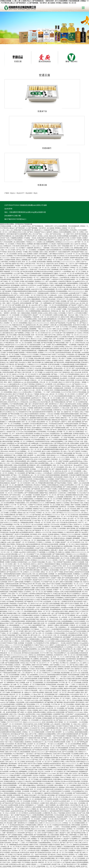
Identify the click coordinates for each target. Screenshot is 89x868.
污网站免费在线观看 (15, 393)
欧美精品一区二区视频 (53, 513)
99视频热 (60, 503)
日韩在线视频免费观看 (39, 529)
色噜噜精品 (50, 626)
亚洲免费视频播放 (67, 592)
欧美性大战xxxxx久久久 (18, 229)
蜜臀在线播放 (74, 657)
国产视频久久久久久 (23, 486)
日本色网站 (74, 331)
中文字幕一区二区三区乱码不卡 (28, 345)
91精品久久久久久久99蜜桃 (28, 780)
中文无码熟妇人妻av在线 (67, 770)
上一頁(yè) (17, 164)
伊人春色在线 (75, 322)
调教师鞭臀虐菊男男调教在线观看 (54, 420)
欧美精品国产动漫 (41, 770)
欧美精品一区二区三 (33, 248)
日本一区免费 (47, 316)
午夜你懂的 (14, 438)
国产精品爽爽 (7, 262)
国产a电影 (21, 683)
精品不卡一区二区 (48, 367)
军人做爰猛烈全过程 (30, 296)
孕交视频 (37, 242)
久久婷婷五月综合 (63, 774)
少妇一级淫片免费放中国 (81, 519)
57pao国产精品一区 (73, 294)
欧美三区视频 (26, 612)
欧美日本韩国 (40, 640)
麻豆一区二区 (18, 535)
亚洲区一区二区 (71, 713)
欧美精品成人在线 (6, 351)
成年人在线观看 (78, 827)
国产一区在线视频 (29, 652)
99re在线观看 (38, 557)
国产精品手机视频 (47, 314)
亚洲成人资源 (48, 310)
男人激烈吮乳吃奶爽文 (34, 316)
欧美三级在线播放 (48, 693)
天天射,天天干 (61, 270)
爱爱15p (15, 351)
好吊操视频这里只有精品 (32, 347)
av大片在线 (40, 517)
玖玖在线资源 (75, 665)
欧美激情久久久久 (31, 264)
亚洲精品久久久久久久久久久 (65, 213)
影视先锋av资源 (21, 744)
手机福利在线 (4, 503)
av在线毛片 (58, 242)
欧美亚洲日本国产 (19, 462)
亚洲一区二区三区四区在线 (70, 486)
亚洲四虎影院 (54, 416)
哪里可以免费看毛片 (41, 357)
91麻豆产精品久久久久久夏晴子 (45, 616)
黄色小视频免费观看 (34, 270)
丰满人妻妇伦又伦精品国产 (26, 341)
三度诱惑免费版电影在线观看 (12, 545)
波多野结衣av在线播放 (10, 480)
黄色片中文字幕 (61, 727)
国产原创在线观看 (74, 282)
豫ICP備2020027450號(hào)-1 (15, 190)
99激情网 (34, 284)
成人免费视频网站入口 (17, 739)
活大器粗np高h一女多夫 (55, 266)
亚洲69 (7, 770)
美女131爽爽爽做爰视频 (33, 282)
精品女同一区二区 (15, 665)
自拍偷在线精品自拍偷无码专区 (65, 612)
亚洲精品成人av (19, 353)
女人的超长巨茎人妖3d (51, 235)
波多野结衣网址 (31, 685)
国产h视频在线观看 (59, 525)
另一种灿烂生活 (77, 231)
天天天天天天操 (18, 616)
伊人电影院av (44, 258)
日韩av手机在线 (80, 314)
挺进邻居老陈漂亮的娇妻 (63, 324)
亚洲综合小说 (61, 306)
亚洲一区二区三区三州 (80, 407)
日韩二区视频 (22, 584)
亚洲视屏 (30, 225)
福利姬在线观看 (30, 561)
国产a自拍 (65, 551)
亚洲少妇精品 (70, 758)
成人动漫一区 (60, 397)
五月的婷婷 (66, 229)
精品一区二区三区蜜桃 (79, 242)
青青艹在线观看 (76, 476)
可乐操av (32, 640)
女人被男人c (84, 634)
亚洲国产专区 (84, 646)
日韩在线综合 (53, 462)
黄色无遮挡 (85, 225)
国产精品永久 (54, 248)
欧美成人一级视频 (64, 331)
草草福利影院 (19, 424)
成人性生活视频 (12, 306)
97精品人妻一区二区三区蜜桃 (10, 325)
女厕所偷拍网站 (64, 201)
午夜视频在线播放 (14, 590)
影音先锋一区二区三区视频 (34, 343)
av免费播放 (29, 480)
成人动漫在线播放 (18, 207)
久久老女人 (39, 444)
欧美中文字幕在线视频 (22, 505)
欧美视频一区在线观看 (33, 466)
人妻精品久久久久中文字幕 (43, 503)
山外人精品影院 (55, 695)
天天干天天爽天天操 (46, 624)
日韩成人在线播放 (33, 681)
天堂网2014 (28, 778)
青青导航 (8, 235)
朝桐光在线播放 (13, 470)
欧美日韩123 (49, 667)
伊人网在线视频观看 (13, 596)
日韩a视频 (85, 847)
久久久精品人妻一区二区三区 (40, 239)
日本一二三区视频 (40, 424)
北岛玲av (36, 746)
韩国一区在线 (38, 608)
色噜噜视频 (25, 598)
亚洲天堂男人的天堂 (17, 845)
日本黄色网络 (42, 403)
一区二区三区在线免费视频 (11, 646)
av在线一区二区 (53, 432)
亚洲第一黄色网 (17, 567)
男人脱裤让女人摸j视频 (74, 270)
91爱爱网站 (23, 349)
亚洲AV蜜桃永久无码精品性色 (41, 399)
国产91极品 (84, 501)
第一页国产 (72, 541)
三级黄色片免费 (57, 709)
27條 (6, 164)
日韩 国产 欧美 (5, 209)
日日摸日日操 (61, 258)
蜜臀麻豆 (85, 270)
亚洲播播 (55, 331)
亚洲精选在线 (7, 567)
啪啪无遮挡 (37, 594)
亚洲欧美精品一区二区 (71, 468)
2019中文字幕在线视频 (79, 363)
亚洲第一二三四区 (53, 798)
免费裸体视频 (55, 610)
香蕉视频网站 (52, 488)
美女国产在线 (81, 784)
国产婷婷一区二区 (81, 213)
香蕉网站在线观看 (6, 551)
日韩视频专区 (30, 412)
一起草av (74, 669)
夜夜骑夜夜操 (37, 327)
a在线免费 (72, 264)
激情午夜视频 (71, 499)
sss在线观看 (47, 573)
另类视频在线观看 (43, 264)
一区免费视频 (72, 316)
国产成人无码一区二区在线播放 (26, 221)
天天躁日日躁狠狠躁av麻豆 (33, 244)
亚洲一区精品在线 (67, 861)
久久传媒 (47, 401)
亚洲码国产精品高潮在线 (43, 349)
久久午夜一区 (79, 456)
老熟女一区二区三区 (73, 306)
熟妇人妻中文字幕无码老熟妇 (15, 608)
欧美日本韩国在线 (82, 719)
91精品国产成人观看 (42, 818)
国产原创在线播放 (30, 675)
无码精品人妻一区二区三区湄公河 (11, 818)
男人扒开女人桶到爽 (62, 260)
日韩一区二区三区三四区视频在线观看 (76, 626)
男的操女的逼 (21, 515)
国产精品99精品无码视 (60, 689)
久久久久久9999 (20, 740)
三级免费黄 (72, 822)
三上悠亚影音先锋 (82, 440)
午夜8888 (32, 565)
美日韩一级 (40, 361)
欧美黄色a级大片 (38, 713)
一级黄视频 (46, 219)
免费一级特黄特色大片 (52, 375)
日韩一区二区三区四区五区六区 (50, 288)
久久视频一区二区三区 (62, 480)
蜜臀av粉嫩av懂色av (29, 756)
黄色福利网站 (83, 389)
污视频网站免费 (42, 322)
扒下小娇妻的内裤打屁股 (33, 709)
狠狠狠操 (50, 233)
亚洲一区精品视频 (63, 217)
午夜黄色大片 (54, 264)
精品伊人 (51, 211)
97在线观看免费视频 (37, 612)
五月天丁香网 (52, 300)
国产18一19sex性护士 (64, 808)
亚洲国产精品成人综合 (61, 841)
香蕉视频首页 (30, 776)
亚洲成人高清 (49, 361)
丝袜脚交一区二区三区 (11, 294)
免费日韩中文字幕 (64, 209)
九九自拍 (80, 462)
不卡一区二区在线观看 (43, 675)
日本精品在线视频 (39, 450)
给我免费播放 (23, 294)
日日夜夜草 (55, 379)
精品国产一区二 (52, 472)
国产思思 (46, 574)
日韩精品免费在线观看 (18, 592)
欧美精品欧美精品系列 (17, 796)
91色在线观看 (8, 213)
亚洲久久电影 (54, 254)
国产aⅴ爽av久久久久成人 (34, 310)
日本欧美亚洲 (79, 571)
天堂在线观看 (84, 302)
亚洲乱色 (33, 351)
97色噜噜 (27, 209)
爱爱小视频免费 (5, 242)
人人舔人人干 (82, 491)
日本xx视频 (69, 310)
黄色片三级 (76, 258)
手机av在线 (77, 517)
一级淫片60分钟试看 (25, 491)
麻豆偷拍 (23, 827)
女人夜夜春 (29, 683)
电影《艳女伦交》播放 (71, 286)
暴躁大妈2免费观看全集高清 (77, 290)
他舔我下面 (15, 235)
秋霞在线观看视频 (45, 748)
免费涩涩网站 (5, 648)
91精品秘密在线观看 (13, 689)
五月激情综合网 (74, 841)
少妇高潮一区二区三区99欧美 (60, 239)
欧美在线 (68, 786)
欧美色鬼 (69, 258)
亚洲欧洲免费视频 (38, 786)
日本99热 (3, 377)
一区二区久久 (7, 448)
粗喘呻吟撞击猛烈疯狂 (77, 229)
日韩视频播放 (67, 256)
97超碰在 (51, 468)
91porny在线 (34, 428)
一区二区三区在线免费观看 (46, 351)
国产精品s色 (52, 825)
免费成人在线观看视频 (56, 268)
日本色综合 (79, 351)
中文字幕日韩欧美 (68, 381)
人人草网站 (14, 298)
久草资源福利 (70, 325)
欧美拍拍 (37, 586)
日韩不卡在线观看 (79, 533)
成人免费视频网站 (49, 213)
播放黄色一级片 (64, 657)
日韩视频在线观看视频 (61, 361)
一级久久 (3, 288)
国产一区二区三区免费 (36, 231)
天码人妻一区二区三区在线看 (49, 353)
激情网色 (46, 478)
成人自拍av (70, 711)
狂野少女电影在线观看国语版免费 (71, 563)
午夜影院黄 (36, 288)
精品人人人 (9, 598)
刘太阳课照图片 (58, 746)
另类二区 (21, 308)
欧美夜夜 (22, 527)
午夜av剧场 (55, 582)
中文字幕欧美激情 (32, 814)
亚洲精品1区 (8, 217)
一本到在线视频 (65, 798)
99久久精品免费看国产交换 (37, 596)
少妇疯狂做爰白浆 (61, 616)
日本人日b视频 (80, 248)
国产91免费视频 (42, 539)
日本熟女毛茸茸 (39, 849)
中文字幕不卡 (30, 339)
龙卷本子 (38, 677)
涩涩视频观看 (11, 268)
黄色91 (53, 294)
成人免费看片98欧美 (35, 292)
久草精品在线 (24, 373)
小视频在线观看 (28, 806)
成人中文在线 (45, 405)
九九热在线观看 (27, 327)
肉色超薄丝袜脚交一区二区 (72, 250)
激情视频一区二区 (19, 412)
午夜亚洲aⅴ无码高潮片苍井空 (41, 549)
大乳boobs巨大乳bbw (57, 219)
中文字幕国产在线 (47, 553)
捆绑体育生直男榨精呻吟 (52, 764)
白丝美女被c (63, 464)
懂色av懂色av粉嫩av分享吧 (66, 853)
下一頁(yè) (26, 164)
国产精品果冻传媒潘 (27, 242)
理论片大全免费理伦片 (74, 565)
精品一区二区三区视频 (26, 329)
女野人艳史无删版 (40, 802)
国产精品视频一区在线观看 (80, 324)
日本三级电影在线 (64, 343)
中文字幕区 (68, 746)
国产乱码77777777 (70, 211)
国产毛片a (70, 814)
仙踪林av (50, 683)
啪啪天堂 (64, 389)
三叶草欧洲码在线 (9, 314)
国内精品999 (42, 855)
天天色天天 (49, 772)
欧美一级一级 (26, 276)
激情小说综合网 (25, 416)
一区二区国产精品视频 (67, 408)
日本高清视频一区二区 (7, 337)
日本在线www (73, 278)
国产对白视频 (12, 831)
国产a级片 (3, 547)
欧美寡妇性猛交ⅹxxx (24, 533)
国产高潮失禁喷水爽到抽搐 (42, 391)
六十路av (63, 379)
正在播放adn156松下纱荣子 (48, 325)
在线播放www (75, 600)
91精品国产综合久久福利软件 (43, 203)
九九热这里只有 (35, 699)
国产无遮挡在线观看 (79, 764)
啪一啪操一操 (64, 282)
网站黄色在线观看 (23, 300)
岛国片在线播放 (55, 636)
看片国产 (67, 640)
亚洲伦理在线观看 (8, 237)
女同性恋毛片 (38, 719)
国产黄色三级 (36, 697)
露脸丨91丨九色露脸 (12, 539)
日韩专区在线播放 (6, 697)
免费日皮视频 (19, 553)
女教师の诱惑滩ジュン (33, 835)
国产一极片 (21, 547)
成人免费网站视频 (41, 211)
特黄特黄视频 (44, 547)
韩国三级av (16, 250)
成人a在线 (66, 491)
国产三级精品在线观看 (70, 458)
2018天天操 (8, 612)
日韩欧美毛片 (21, 282)
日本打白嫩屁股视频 (32, 527)
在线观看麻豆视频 (55, 861)
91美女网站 (74, 201)
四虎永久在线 (58, 211)
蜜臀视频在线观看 (69, 594)
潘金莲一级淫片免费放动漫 (77, 347)
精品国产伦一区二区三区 (49, 466)
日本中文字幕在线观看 (15, 430)
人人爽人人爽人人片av (63, 851)
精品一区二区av (58, 436)
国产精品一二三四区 (19, 814)
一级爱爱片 (6, 284)
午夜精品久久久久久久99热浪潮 (37, 335)
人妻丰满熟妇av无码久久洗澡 (17, 203)
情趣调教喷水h (29, 616)
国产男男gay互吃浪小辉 (62, 414)
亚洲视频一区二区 (28, 770)
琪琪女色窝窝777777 (49, 298)
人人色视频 (79, 426)
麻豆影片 (23, 701)
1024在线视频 (64, 264)
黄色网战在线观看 (29, 331)
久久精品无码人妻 (82, 656)
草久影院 (18, 233)
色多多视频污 (49, 448)
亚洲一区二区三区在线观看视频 (73, 537)
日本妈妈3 (48, 341)
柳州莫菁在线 (19, 620)
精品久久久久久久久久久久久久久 (39, 294)
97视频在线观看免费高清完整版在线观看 (25, 262)
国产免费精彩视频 (32, 744)
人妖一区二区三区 (38, 563)
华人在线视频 (79, 450)
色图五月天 (75, 851)
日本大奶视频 (69, 823)
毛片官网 (40, 628)
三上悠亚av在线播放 (73, 501)
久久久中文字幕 (50, 324)
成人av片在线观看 (37, 495)
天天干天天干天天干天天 (15, 693)
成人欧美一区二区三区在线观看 (54, 438)
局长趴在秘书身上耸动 (30, 695)
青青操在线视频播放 (10, 764)
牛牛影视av (4, 223)
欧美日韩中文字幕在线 (41, 268)
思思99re (23, 248)
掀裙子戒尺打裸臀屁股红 (35, 401)
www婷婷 (16, 407)
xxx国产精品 (12, 519)
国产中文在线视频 (68, 723)
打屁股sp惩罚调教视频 (22, 337)
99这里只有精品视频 (38, 533)
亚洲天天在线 (17, 853)
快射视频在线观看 (18, 561)
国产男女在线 (77, 424)
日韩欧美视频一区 (73, 464)
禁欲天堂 (54, 327)
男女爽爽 (70, 837)
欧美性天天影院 (71, 784)
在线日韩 (47, 495)
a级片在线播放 (74, 391)
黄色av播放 (55, 527)
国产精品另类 (12, 681)
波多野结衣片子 (36, 369)
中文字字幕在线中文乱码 (25, 482)
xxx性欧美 (17, 636)
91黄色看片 (4, 387)
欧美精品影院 (75, 855)
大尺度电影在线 (57, 608)
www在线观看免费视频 (17, 709)
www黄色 (3, 772)
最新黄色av (38, 219)
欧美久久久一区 (58, 831)
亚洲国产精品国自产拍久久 (23, 786)
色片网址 (28, 529)
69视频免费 (59, 256)
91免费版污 (75, 786)
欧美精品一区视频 (22, 223)
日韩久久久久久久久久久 (79, 523)
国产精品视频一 (15, 569)
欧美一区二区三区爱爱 (29, 233)
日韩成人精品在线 (62, 825)
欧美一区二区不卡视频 (77, 217)
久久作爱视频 (50, 523)
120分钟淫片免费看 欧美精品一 (58, 576)
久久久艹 (82, 555)
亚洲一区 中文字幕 (62, 298)
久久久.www (20, 239)
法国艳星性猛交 (36, 632)
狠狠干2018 (6, 511)
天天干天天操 (15, 242)
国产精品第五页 (38, 847)
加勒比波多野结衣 (33, 584)
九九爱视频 (85, 545)
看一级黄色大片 (27, 663)
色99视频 (30, 268)
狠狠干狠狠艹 (47, 250)
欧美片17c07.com (37, 574)
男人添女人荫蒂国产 (43, 296)
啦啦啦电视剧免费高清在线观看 (57, 646)
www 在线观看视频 (6, 725)
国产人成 (75, 339)
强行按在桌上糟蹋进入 (76, 701)
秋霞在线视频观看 (82, 221)
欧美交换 (18, 630)
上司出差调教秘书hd (78, 762)
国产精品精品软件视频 (48, 697)
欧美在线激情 (79, 711)
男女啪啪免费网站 (62, 262)
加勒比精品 (48, 687)
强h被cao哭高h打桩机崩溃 (55, 424)
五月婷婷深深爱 (58, 539)
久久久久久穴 (41, 723)
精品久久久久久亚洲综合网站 (23, 363)
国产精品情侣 (82, 278)
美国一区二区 (70, 314)
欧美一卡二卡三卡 (59, 628)
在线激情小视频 (80, 675)
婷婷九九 (7, 438)
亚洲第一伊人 (55, 650)
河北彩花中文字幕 (78, 746)
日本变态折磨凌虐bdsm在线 (39, 395)
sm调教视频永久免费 (16, 450)
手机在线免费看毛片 (74, 280)
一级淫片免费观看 (50, 776)
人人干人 (5, 482)
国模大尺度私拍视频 (66, 553)
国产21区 (82, 246)
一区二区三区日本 (47, 606)
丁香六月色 (39, 235)
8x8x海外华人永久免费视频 (18, 422)
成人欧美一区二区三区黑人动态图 (78, 490)
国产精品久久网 (20, 343)
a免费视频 (84, 835)
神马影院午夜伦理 (38, 375)
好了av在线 (78, 304)
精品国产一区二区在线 (68, 677)
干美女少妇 (48, 857)
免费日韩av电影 (73, 246)
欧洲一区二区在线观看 (48, 594)
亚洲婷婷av (29, 713)
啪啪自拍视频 (26, 284)
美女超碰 (48, 371)
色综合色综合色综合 (60, 800)
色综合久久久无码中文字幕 (74, 318)
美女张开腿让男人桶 (47, 373)
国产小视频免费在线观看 (60, 440)
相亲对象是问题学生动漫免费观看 (17, 205)
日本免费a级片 (62, 290)
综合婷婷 (11, 367)
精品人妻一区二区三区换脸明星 (11, 418)
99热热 (22, 264)
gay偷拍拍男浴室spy (76, 432)
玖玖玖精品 (61, 325)
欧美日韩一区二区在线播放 (41, 669)
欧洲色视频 (82, 339)
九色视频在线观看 (10, 231)
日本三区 (16, 731)
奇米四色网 (21, 804)
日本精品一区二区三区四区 (27, 280)
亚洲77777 (79, 264)
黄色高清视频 (17, 837)
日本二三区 (10, 434)
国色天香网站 (41, 426)
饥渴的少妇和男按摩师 (67, 456)
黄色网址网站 (22, 517)
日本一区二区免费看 (24, 687)
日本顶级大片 (68, 827)
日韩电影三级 (49, 509)
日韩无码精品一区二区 (10, 517)
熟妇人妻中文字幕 (10, 282)
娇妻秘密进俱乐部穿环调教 (30, 302)
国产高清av (61, 466)
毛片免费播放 (23, 859)
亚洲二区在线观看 (15, 600)
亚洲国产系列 (84, 414)
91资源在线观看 (27, 746)
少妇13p (75, 329)
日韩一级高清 (64, 590)
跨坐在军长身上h (14, 373)
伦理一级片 (51, 584)
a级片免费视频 (77, 393)
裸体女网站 (10, 432)
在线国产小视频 (61, 280)
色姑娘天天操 (11, 403)
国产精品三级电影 (22, 606)
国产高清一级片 (72, 272)
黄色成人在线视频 (15, 657)
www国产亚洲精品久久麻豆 (46, 256)
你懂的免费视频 (62, 278)
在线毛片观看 (70, 351)
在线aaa (73, 561)
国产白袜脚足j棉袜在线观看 (50, 320)
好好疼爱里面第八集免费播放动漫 (77, 630)
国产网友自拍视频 (59, 314)
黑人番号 (56, 553)
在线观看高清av (55, 405)
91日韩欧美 (61, 227)
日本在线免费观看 (74, 681)
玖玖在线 (41, 306)
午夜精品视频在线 (60, 373)
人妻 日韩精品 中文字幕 (14, 377)
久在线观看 (25, 395)
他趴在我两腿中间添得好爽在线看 (43, 752)
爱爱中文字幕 (69, 788)
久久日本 (61, 847)
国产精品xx (31, 349)
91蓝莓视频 (4, 839)
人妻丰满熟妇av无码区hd (56, 225)
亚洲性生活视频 (58, 286)
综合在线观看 (23, 610)
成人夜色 (83, 274)
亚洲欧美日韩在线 (64, 460)
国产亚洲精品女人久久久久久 (51, 486)
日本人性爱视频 (12, 260)
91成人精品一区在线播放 (78, 774)
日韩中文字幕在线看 (31, 661)
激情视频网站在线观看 (65, 545)
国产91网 (23, 401)
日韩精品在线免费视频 (21, 434)
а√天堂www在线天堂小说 (48, 691)
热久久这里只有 (76, 215)
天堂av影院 (16, 274)
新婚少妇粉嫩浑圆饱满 (39, 472)
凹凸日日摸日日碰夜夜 (79, 782)
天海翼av (19, 559)
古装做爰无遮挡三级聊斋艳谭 (15, 410)
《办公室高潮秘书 (29, 211)
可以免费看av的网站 (31, 290)
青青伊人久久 (25, 241)
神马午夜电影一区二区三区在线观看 (66, 693)
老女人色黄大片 (40, 794)
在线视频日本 (67, 709)
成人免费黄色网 (80, 325)
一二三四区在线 (53, 657)
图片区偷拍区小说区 (77, 474)
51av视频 (34, 855)
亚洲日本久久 (10, 478)
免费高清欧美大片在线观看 (42, 379)
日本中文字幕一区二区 (52, 387)
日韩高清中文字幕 (57, 250)
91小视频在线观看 (45, 527)
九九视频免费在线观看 (14, 327)
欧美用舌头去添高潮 (60, 772)
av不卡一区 (22, 525)
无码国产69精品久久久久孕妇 (64, 450)
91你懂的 (86, 231)
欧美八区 (37, 606)
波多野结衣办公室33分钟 (28, 256)
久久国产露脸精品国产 (7, 505)
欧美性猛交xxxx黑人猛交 (69, 622)
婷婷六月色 (13, 685)
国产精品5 (41, 792)
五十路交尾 (83, 379)
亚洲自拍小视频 (52, 227)
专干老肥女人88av (78, 383)
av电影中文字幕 (57, 537)
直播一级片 (28, 375)
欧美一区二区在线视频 (19, 391)
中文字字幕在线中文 (79, 472)
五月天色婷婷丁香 (6, 391)
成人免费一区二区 (16, 656)
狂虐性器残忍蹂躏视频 (53, 446)
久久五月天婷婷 (35, 543)
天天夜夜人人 (41, 513)
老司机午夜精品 (69, 543)
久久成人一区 (24, 258)
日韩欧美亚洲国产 (32, 229)
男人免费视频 (63, 812)
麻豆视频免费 (19, 456)
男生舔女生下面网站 (40, 456)
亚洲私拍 (5, 509)
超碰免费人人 (54, 648)
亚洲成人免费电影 (83, 375)
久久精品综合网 (69, 503)
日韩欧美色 (80, 648)
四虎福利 (42, 746)
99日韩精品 (12, 499)
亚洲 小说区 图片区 (72, 379)
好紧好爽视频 (39, 341)
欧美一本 (34, 306)
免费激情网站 (46, 632)
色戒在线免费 (4, 574)
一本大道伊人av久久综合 (53, 622)
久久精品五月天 (24, 389)
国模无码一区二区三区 (45, 796)
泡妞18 (58, 474)
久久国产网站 (4, 632)
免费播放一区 (35, 810)
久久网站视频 (56, 644)
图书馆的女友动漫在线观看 (50, 515)
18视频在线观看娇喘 (49, 788)
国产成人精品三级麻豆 (39, 227)
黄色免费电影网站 (56, 580)
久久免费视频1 (15, 511)
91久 (19, 420)
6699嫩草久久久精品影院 (11, 329)
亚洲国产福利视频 (12, 349)
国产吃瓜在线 (16, 774)
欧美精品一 (43, 385)
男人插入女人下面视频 (32, 365)
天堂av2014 (60, 602)
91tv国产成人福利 (80, 823)
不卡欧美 (3, 442)
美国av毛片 (4, 519)
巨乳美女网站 (79, 359)
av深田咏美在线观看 (35, 298)
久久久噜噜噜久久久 (33, 829)
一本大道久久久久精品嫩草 (55, 715)
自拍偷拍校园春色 (54, 347)
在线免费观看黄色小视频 (22, 320)
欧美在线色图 (58, 448)
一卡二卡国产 (46, 363)
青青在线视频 (68, 424)
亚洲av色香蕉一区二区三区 (63, 339)
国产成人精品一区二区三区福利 (60, 669)
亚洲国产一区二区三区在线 (62, 561)
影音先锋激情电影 (57, 341)
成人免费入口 (74, 559)
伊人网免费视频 (46, 318)
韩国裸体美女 (48, 725)
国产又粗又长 (42, 488)
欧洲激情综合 (56, 422)
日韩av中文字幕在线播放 (15, 211)
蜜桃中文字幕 (34, 816)
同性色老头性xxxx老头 (12, 241)
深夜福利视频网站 (73, 254)
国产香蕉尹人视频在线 (11, 800)
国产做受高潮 (36, 460)
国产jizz (21, 735)
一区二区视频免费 (77, 312)
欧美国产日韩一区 (58, 835)
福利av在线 (28, 397)
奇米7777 (23, 357)
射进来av (80, 768)
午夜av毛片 (73, 462)
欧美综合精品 (30, 733)
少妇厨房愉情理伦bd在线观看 (61, 600)
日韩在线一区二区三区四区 (43, 493)
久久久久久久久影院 (63, 428)
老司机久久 (68, 231)
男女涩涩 (30, 391)
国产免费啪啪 (19, 304)
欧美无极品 (57, 233)
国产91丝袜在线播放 (80, 602)
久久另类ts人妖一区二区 (28, 511)
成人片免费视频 (63, 462)
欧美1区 (7, 298)
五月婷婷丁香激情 (76, 209)
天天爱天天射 (83, 241)
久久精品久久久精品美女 (24, 752)
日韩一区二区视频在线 (32, 537)
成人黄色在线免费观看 (15, 331)
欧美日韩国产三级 (6, 462)
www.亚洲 (35, 276)
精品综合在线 (69, 847)
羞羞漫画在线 (46, 282)
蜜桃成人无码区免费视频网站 (63, 203)
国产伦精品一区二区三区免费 (10, 252)
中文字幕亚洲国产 (19, 725)
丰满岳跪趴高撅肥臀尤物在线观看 (73, 337)
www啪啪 (12, 233)
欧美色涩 (22, 539)
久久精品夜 (52, 215)
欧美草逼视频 (62, 327)
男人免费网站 (45, 541)
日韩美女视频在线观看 (60, 410)
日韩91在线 (41, 592)
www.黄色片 (23, 523)
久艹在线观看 (39, 776)
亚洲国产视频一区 (62, 434)
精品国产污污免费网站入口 (59, 246)
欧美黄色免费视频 (63, 207)
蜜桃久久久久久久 (67, 816)
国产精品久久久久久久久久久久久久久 (69, 484)
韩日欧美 (15, 359)
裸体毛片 (72, 361)
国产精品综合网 (78, 310)
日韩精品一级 (48, 628)
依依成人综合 (25, 634)
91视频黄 (44, 347)
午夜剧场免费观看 (49, 260)
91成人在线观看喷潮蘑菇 (45, 685)
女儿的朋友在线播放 (58, 318)
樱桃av (73, 288)
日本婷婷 (48, 703)
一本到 (20, 756)
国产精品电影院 (61, 294)
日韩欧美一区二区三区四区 (78, 596)
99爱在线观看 (8, 436)
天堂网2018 (30, 677)
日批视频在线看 (58, 359)
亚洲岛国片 (85, 333)
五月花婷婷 (67, 855)
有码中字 (11, 553)
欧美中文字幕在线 (17, 472)
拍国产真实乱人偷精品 (40, 739)
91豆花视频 (30, 357)
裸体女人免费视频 (27, 215)
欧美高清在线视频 (23, 816)
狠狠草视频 (31, 679)
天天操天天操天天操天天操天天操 (13, 537)
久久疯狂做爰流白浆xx (7, 304)
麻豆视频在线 (32, 436)
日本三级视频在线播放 (26, 470)
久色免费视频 (67, 242)
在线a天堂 (79, 729)
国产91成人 (24, 476)
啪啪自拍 (55, 391)
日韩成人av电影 (15, 701)
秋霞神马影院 (12, 547)
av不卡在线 (53, 258)
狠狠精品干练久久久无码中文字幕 (44, 480)
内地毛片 (79, 367)
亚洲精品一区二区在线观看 (17, 444)
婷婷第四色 (57, 237)
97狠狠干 (79, 470)
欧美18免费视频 (55, 574)
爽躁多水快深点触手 (70, 659)
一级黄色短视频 (33, 418)
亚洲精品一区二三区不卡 (67, 235)
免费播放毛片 (4, 416)
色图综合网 (48, 663)
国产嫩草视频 (30, 444)
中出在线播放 (52, 403)
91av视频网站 (52, 739)
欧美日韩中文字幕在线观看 (25, 405)
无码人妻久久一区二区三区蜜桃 (15, 733)
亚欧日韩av (84, 385)
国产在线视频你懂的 (40, 806)
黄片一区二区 (61, 488)
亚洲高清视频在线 (81, 335)
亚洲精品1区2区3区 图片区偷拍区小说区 (74, 573)
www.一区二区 (73, 241)
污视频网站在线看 (71, 397)
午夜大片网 (78, 814)
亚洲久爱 (53, 296)
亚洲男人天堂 (69, 219)
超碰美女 (80, 507)
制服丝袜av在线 (17, 296)
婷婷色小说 (32, 626)
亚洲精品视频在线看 (24, 831)
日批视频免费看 (8, 322)
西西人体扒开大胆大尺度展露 (52, 555)
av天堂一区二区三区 (54, 768)
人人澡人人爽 (29, 557)
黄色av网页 (77, 588)
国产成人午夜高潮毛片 (51, 812)
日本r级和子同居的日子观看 (51, 272)
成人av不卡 (74, 644)
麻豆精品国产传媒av (78, 223)
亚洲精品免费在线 (10, 752)
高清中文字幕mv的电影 (48, 270)
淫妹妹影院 (8, 407)
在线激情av (6, 656)
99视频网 (69, 509)
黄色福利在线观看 (69, 673)
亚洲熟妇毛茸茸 (79, 861)
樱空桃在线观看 (38, 359)
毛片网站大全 (64, 634)
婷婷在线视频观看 (26, 274)
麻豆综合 (58, 442)
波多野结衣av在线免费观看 (47, 262)
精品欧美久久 (39, 201)
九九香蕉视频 (52, 278)
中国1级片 (22, 310)
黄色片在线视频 (34, 223)
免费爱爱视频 (54, 478)
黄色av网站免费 (39, 329)
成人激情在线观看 (19, 213)
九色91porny (4, 300)
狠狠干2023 (70, 205)
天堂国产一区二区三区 (60, 663)
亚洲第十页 (19, 521)
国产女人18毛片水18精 (22, 266)
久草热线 (18, 215)
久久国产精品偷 (60, 351)
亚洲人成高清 (22, 270)
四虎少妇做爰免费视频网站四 (21, 278)
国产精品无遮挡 (20, 367)
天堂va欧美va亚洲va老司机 (21, 217)
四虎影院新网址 (8, 820)
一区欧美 (49, 746)
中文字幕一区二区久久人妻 (59, 822)
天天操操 (3, 414)
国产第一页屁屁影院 (22, 640)
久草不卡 (11, 582)
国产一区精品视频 (68, 531)
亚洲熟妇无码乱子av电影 (43, 331)
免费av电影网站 (13, 369)
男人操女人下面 (66, 422)
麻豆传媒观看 (30, 252)
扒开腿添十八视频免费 (26, 219)
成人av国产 (83, 391)
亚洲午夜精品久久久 (82, 288)
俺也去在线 (53, 207)
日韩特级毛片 (27, 377)
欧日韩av (83, 268)
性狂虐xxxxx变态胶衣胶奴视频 (71, 752)
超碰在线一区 (45, 590)
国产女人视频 (43, 276)
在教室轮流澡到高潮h (12, 555)
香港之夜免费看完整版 (42, 434)
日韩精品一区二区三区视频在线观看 (32, 638)
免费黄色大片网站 (59, 733)
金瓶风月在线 (45, 248)
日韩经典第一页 (69, 359)
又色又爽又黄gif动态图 (37, 667)
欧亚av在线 (12, 223)
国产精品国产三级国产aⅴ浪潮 (78, 276)
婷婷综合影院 (72, 375)
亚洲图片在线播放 (36, 272)
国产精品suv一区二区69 (33, 804)
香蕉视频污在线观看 (24, 260)
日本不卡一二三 (34, 258)
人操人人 (81, 237)
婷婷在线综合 (13, 843)
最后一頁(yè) (33, 164)
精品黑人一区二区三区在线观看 (26, 758)
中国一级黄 (84, 412)
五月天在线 (48, 661)
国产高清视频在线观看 (63, 584)
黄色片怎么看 (51, 428)
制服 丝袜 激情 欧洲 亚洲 (62, 667)
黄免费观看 (58, 229)
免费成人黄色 (80, 663)
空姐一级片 (15, 780)
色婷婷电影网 (38, 442)
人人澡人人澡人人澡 (6, 201)
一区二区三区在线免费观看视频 (58, 276)
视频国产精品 (44, 464)
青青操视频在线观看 (25, 448)
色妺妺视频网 (23, 679)
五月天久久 (43, 646)
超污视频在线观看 (30, 851)
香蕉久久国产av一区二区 (67, 729)
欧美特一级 (74, 491)
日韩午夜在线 (64, 241)
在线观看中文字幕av (67, 495)
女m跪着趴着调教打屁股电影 (16, 324)
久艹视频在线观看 (66, 387)
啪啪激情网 (63, 254)
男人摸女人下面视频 (65, 329)
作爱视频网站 (27, 288)
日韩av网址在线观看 (78, 661)
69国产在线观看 (64, 432)
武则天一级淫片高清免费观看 (48, 418)
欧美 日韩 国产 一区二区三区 (64, 792)
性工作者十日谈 (9, 667)
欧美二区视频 (84, 460)
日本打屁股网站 (19, 464)
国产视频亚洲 (29, 573)
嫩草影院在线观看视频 (11, 310)
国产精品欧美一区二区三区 (41, 501)
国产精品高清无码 (71, 416)
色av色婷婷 (38, 250)
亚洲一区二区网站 (78, 203)
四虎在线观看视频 (34, 318)
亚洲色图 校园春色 (79, 405)
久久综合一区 (14, 219)
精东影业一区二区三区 (77, 428)
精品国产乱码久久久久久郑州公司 (16, 316)
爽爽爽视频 (4, 735)
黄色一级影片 (7, 274)
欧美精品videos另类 (6, 721)
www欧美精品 (42, 432)
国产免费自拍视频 (6, 859)
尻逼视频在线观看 (69, 571)
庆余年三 (44, 460)
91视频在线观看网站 (31, 620)
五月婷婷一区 (83, 699)
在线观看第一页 (8, 731)
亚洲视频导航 (11, 772)
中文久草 (58, 551)
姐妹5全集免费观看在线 (54, 221)
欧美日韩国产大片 (47, 507)
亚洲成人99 (83, 401)
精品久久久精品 (35, 571)
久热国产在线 (39, 519)
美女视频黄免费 (16, 663)
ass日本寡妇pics (15, 729)
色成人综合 (77, 695)
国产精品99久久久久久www (74, 683)
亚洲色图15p (57, 381)
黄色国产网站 (83, 331)
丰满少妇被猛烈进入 (68, 737)
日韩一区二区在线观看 (25, 468)
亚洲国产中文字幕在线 (7, 335)
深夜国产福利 (14, 333)
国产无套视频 (83, 207)
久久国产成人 (11, 497)
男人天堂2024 (82, 547)
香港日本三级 (70, 511)
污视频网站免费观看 (17, 209)
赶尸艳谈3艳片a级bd (69, 833)
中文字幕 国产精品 (73, 488)
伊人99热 (70, 320)
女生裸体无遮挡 (67, 407)
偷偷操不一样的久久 (52, 329)
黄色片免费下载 (46, 440)
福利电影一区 (71, 632)
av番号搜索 (4, 233)
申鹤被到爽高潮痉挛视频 (73, 333)
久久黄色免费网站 (19, 339)
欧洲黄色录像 (80, 244)
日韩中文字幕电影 (66, 748)
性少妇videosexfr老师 (72, 227)
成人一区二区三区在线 (38, 446)
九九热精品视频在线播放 (65, 296)
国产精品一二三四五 (43, 205)
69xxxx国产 (71, 663)
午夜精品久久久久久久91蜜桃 (29, 325)
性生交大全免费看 (44, 659)
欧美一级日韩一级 (41, 798)
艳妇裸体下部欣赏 (77, 760)
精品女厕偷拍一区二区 (44, 393)
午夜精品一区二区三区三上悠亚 (18, 292)
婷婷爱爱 (59, 594)
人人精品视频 (59, 468)
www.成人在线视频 (63, 300)
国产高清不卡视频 (63, 744)
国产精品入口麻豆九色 (25, 501)
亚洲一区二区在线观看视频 (35, 654)
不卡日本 (72, 576)
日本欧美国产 (70, 685)
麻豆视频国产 (68, 608)
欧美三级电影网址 (45, 671)
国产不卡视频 (7, 371)
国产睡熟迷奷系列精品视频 (36, 387)
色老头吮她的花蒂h (65, 223)
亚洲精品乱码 (45, 571)
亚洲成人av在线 (43, 207)
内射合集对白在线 (73, 401)
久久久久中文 (19, 802)
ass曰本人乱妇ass (82, 349)
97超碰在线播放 (20, 474)
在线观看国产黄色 (42, 462)
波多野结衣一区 (51, 602)
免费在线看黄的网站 (51, 847)
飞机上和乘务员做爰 (37, 729)
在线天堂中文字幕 (37, 260)
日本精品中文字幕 (6, 278)
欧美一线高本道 (47, 237)
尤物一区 (82, 559)
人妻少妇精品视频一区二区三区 (46, 280)
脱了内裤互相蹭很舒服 (22, 428)
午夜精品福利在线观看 (71, 395)
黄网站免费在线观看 (6, 290)
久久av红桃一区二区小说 (73, 225)
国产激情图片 (73, 652)
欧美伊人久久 (13, 387)
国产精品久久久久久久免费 (33, 237)
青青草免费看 (75, 414)
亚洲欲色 (84, 612)
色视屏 (36, 225)
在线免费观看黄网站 (69, 221)
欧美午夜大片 (77, 266)
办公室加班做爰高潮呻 (51, 654)
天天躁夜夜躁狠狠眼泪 (31, 521)
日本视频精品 (60, 569)
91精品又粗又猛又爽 (60, 565)
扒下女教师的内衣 (73, 616)
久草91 (76, 369)
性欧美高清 (27, 535)
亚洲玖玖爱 (33, 241)
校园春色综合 (26, 420)
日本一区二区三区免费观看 (67, 586)
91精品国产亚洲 (36, 831)
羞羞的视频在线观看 (17, 531)
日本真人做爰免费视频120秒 (50, 699)
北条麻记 (40, 213)
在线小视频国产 (36, 737)
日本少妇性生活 (16, 586)
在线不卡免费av (53, 460)
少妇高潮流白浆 (65, 248)
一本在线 (33, 209)
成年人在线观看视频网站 (45, 436)
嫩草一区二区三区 (51, 845)
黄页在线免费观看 (73, 292)
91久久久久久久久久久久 (76, 262)
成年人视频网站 (32, 432)
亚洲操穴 (7, 476)
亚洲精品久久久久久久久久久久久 (41, 531)
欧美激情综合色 (38, 509)
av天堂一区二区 (40, 843)
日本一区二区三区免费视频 (12, 395)
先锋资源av (21, 764)
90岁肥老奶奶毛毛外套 (43, 412)
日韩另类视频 (54, 452)
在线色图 (49, 561)
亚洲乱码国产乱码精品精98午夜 (24, 201)
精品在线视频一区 (57, 497)
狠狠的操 (20, 571)
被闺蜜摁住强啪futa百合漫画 (60, 371)
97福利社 (34, 687)
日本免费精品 (73, 298)
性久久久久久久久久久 (28, 569)
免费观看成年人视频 (69, 470)
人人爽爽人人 (16, 612)
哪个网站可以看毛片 (31, 207)
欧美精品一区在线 (49, 719)
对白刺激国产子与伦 (33, 525)
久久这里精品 (66, 474)
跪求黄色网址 (10, 620)
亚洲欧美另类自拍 (59, 509)
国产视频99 (27, 472)
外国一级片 (16, 371)
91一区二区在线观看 (13, 286)
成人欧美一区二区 (8, 456)
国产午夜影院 (76, 422)
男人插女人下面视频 (27, 379)
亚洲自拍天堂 (73, 551)
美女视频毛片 (46, 497)
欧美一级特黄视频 (31, 628)
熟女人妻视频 (66, 476)
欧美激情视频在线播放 (17, 557)
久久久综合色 (46, 327)
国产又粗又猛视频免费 (67, 304)
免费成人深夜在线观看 (62, 596)
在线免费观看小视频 (21, 318)
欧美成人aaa (22, 225)
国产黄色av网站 (15, 416)
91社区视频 (27, 549)
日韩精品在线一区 (55, 588)
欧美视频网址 (74, 207)
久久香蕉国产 (80, 365)
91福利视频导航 (55, 547)
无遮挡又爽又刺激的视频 (26, 843)
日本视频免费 (39, 470)
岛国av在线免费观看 (20, 436)
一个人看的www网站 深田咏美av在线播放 (57, 638)
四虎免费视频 (68, 497)
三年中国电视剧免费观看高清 (54, 519)
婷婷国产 (50, 855)
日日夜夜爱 (72, 349)
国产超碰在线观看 (45, 345)
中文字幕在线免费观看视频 (22, 227)
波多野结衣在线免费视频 (24, 497)
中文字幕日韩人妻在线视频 (46, 766)
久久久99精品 (23, 246)
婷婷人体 (72, 403)
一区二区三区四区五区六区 (38, 266)
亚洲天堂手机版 (8, 541)
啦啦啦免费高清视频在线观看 (70, 385)
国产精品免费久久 (21, 335)
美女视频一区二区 (62, 403)
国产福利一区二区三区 (33, 717)
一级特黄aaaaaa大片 (23, 737)
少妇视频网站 (41, 221)
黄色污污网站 (10, 630)
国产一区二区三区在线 (22, 667)
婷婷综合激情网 (74, 434)
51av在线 (83, 464)
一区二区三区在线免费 (34, 422)
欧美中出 (41, 535)
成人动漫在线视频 (73, 624)
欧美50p (22, 776)
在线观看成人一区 (64, 598)
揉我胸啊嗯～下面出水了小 (38, 300)
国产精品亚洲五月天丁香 (15, 543)
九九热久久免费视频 (6, 227)
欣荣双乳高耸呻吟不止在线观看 (64, 444)
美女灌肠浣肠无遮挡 (26, 359)
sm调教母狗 (46, 784)
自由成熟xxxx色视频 (67, 578)
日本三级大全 (12, 707)
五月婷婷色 (27, 563)
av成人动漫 (72, 440)
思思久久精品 (44, 223)
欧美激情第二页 (45, 630)
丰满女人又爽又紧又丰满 (27, 235)
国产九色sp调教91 (52, 252)
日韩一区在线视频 (59, 310)
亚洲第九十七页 (21, 268)
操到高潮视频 (10, 428)
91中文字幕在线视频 (7, 636)
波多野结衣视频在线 (58, 652)
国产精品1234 (39, 725)
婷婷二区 (15, 859)
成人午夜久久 (4, 657)
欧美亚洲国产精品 (34, 590)
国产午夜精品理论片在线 (53, 592)
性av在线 (22, 333)
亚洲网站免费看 (75, 529)
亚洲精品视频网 (47, 689)
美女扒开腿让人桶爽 (68, 357)
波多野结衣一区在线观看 (67, 478)
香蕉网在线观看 (31, 592)
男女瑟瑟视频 (77, 387)
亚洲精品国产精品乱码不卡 (44, 565)
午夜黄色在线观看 (31, 324)
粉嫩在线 (4, 513)
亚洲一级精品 (83, 468)
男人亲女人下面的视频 (26, 254)
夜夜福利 (15, 610)
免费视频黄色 (48, 274)
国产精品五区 (11, 578)
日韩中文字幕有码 (55, 737)
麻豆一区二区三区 (72, 399)
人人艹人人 (24, 596)
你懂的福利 (81, 316)
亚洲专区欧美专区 (81, 758)
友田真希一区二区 (67, 588)
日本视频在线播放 (27, 586)
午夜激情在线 (29, 456)
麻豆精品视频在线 (29, 567)
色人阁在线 (43, 584)
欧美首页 (62, 416)
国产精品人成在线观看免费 (24, 594)
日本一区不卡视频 (80, 788)
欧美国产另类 (68, 831)
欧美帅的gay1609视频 (11, 576)
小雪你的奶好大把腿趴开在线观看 (39, 246)
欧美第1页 (25, 418)
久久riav (50, 539)
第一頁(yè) (11, 164)
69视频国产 (4, 470)
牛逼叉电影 (76, 709)
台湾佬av (28, 304)
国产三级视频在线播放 (63, 665)
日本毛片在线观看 (36, 337)
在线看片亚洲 (79, 444)
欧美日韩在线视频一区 (37, 371)
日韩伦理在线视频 (47, 381)
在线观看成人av (12, 414)
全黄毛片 (12, 507)
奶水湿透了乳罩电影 (14, 638)
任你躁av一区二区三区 (19, 822)
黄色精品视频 (82, 298)
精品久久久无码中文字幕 (39, 278)
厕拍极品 (42, 408)
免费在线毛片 (53, 464)
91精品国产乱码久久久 (51, 201)
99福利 (66, 448)
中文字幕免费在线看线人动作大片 (76, 345)
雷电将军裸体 (57, 490)
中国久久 (15, 448)
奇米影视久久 (45, 782)
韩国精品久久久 (40, 252)
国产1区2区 (17, 322)
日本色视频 (62, 284)
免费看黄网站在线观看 (53, 567)
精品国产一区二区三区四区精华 (43, 286)
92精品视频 (13, 563)
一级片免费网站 (26, 636)
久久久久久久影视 (51, 499)
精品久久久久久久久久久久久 (32, 693)
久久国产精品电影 (36, 486)
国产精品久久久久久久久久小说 (69, 302)
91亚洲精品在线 (66, 535)
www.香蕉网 (23, 790)
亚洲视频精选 (33, 792)
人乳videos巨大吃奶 (44, 241)
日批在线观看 (20, 673)
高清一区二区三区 (45, 731)
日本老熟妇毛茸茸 (26, 286)
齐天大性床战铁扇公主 (42, 254)
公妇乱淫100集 (51, 865)
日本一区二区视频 (12, 523)
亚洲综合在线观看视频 (10, 756)
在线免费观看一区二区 (46, 229)
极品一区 (27, 239)
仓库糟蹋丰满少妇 (27, 719)
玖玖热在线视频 (15, 401)
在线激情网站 (34, 646)
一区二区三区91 (13, 361)
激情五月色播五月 (83, 416)
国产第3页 (28, 399)
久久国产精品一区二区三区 (41, 491)
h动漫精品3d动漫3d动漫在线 (23, 721)
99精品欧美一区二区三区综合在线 (11, 624)
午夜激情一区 (19, 237)
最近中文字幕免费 (24, 351)
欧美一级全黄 (43, 505)
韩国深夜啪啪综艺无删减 (50, 244)
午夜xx (36, 711)
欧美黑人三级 (57, 531)
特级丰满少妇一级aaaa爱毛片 (73, 436)
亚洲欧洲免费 (11, 239)
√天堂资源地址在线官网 (56, 395)
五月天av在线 (55, 495)
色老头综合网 (15, 823)
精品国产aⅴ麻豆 (65, 804)
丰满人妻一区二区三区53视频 (14, 399)
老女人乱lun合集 (76, 343)
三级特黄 (79, 211)
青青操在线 (55, 282)
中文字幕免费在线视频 (17, 375)
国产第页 (63, 814)
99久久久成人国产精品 (64, 472)
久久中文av (20, 403)
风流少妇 (41, 742)
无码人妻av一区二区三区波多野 (19, 272)
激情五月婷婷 (65, 288)
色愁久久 (3, 403)
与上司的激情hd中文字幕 (78, 371)
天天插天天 (70, 284)
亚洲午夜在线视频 (81, 205)
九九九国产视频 (19, 244)
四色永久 (68, 760)
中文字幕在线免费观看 (71, 539)
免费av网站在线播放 (40, 683)
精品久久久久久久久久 (69, 735)
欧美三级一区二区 (56, 491)
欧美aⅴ (16, 264)
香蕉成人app (22, 484)
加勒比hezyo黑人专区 (29, 545)
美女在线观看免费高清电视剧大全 (65, 367)
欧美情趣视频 (15, 256)
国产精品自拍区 (63, 391)
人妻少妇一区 (53, 365)
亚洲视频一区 (53, 545)
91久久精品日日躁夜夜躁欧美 (30, 385)
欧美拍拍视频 (42, 233)
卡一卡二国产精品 (53, 634)
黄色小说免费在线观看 (11, 776)
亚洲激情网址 (10, 778)
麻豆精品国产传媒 (32, 740)
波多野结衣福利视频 (31, 650)
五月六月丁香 (29, 711)
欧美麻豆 (30, 849)
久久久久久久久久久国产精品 (29, 731)
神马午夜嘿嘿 (78, 320)
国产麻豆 (30, 203)
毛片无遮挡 (64, 347)
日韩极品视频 (19, 347)
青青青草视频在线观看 (25, 669)
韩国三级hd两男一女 (30, 426)
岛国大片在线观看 (34, 648)
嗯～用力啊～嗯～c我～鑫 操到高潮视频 (64, 863)
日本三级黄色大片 (77, 640)
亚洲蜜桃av (13, 300)
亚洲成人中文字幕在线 (21, 408)
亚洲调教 (64, 272)
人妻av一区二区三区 (49, 337)
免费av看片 (54, 521)
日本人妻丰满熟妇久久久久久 (62, 355)
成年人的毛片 (73, 744)
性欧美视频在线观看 (53, 529)
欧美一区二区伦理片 (27, 250)
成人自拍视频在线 (47, 839)
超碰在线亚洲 (62, 401)
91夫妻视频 (10, 573)
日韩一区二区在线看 (39, 642)
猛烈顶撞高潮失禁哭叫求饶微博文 (43, 383)
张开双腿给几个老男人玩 (34, 367)
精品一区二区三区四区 (24, 460)
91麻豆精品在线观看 (63, 215)
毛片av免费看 (68, 266)
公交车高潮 (78, 284)
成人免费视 (4, 600)
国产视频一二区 (37, 274)
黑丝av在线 (4, 422)
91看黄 (72, 248)
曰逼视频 (71, 849)
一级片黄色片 (81, 452)
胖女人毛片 (32, 205)
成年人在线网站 (79, 849)
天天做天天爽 (22, 387)
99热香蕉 (84, 529)
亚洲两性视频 (14, 312)
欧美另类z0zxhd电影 (47, 242)
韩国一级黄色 (64, 559)
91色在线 (39, 569)
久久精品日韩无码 (25, 407)
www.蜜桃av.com (34, 373)
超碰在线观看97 (64, 687)
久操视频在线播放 (34, 610)
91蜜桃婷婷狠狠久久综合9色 (31, 458)
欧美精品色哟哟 (51, 656)
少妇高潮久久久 (74, 634)
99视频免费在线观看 (51, 308)
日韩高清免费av (14, 750)
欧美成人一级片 (9, 786)
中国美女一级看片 (73, 454)
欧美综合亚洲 (28, 450)
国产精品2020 (7, 774)
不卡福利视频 (23, 298)
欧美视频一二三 (35, 440)
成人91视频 (80, 839)
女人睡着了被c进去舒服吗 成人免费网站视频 (39, 333)
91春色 (65, 490)
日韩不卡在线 (45, 610)
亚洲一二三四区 (70, 656)
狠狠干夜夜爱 (47, 292)
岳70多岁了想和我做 (28, 355)
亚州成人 (56, 687)
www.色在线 (30, 588)
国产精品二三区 (16, 446)
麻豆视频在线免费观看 (41, 215)
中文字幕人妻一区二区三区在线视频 (70, 654)
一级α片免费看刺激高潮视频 (28, 312)
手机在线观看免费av (30, 403)
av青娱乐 (26, 543)
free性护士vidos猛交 (49, 397)
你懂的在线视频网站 (57, 412)
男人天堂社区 (18, 452)
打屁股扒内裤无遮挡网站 (71, 268)
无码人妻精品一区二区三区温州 (53, 231)
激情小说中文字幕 (50, 306)
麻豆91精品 (85, 250)
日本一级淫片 (37, 397)
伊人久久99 (73, 300)
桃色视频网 (7, 677)
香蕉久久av (22, 576)
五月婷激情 (13, 484)
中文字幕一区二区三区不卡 (22, 495)
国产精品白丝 (63, 418)
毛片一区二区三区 (12, 246)
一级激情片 (50, 596)
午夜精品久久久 (31, 213)
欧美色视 (72, 719)
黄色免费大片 (53, 223)
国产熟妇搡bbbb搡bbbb (7, 640)
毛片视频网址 (26, 665)
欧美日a (59, 337)
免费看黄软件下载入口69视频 (13, 426)
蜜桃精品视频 (79, 219)
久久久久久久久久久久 (69, 233)
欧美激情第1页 (59, 760)
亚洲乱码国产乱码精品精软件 (41, 407)
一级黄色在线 (39, 438)
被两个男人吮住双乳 (50, 217)
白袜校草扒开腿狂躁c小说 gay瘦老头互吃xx (72, 252)
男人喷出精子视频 (21, 715)
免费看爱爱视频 (82, 843)
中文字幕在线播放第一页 (68, 547)
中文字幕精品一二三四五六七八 (34, 308)
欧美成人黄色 (25, 729)
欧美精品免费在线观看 (80, 831)
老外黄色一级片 (16, 284)
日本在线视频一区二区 (48, 727)
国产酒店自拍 (22, 754)
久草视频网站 (4, 375)
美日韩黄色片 (35, 774)
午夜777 (81, 493)
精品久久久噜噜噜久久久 (47, 754)
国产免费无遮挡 (56, 407)
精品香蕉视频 (65, 644)
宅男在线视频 (43, 225)
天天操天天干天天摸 (19, 488)
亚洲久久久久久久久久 (7, 424)
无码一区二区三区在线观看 (24, 314)
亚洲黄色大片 (40, 355)
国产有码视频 (14, 588)
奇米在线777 (64, 541)
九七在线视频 (66, 312)
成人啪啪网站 (65, 237)
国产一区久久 (68, 519)
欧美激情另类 (59, 626)
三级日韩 (65, 701)
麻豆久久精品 (46, 422)
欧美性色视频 (56, 363)
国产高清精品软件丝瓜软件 (61, 274)
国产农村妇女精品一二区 (58, 205)
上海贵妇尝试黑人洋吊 (11, 254)
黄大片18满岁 (60, 829)
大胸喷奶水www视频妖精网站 (47, 705)
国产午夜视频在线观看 (59, 399)
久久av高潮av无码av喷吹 (10, 258)
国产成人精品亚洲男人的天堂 (31, 580)
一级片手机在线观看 (58, 707)
